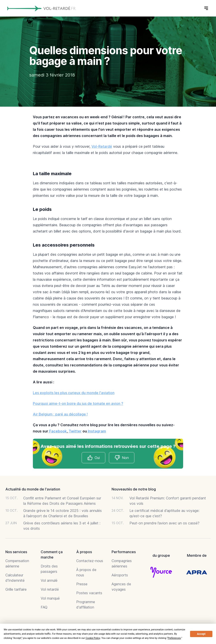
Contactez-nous (90, 561)
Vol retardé (50, 589)
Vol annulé (49, 580)
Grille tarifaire (16, 589)
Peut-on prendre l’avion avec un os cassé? (164, 523)
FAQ (44, 607)
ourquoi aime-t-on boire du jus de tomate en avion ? (79, 403)
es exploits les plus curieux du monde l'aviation (75, 393)
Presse (82, 584)
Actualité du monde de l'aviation (33, 489)
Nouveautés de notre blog (134, 489)
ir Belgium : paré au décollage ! (62, 414)
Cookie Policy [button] (93, 638)
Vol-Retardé (102, 146)
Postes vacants (89, 593)
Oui (93, 458)
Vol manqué (50, 598)
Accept (201, 634)
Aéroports (120, 575)
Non (122, 458)
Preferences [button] (174, 638)
